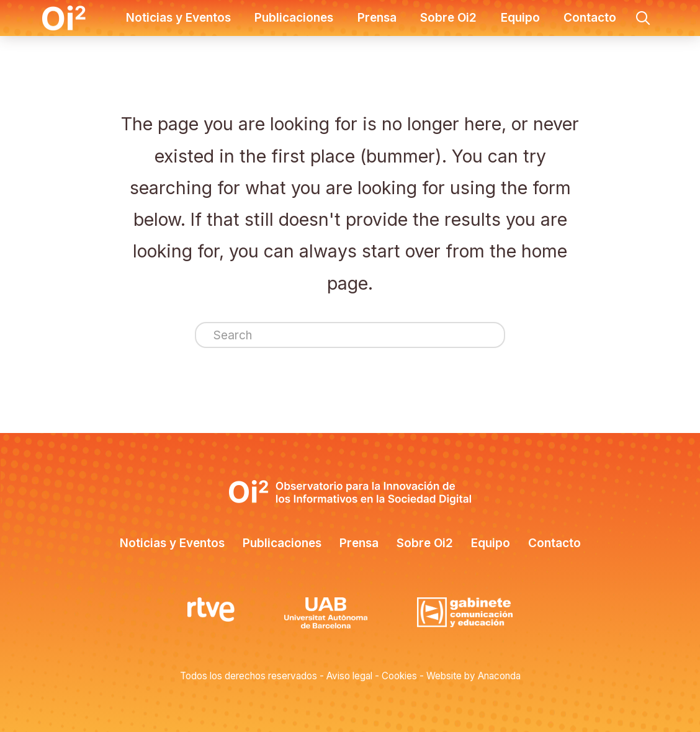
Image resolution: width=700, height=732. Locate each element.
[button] (643, 18)
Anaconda (499, 676)
